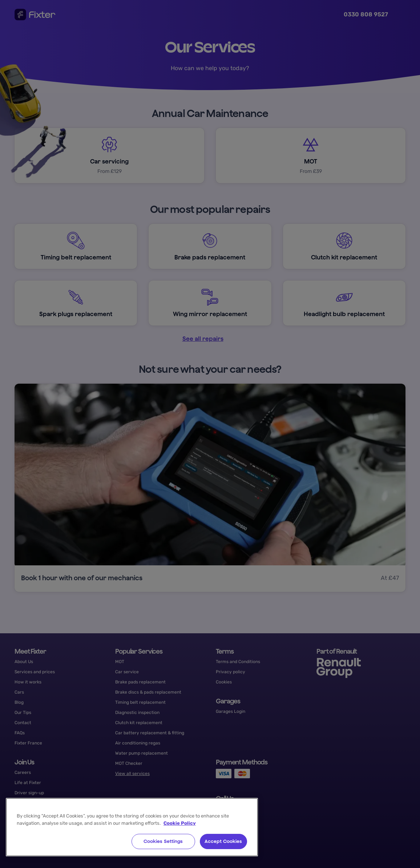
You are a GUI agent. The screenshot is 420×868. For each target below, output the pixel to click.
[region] (132, 827)
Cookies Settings (163, 841)
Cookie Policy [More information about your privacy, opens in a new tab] (180, 823)
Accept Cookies (223, 841)
